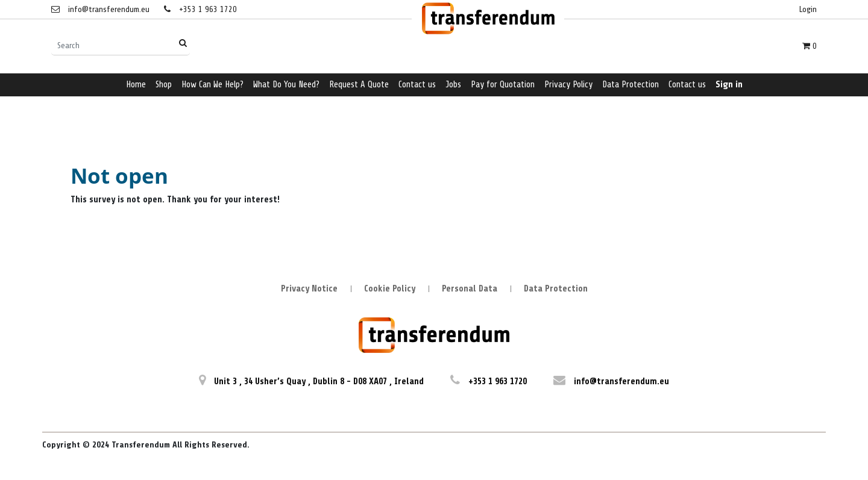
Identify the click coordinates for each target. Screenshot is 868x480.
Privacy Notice (309, 289)
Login (808, 9)
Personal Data (470, 289)
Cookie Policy (390, 289)
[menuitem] (136, 85)
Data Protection (556, 289)
